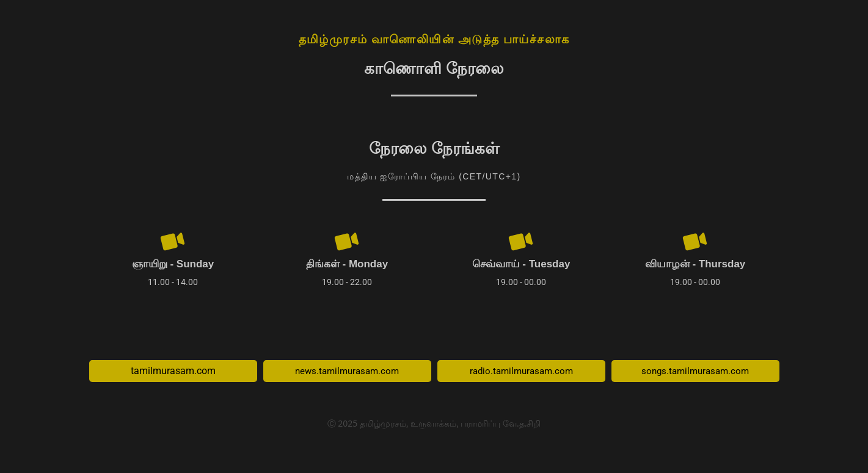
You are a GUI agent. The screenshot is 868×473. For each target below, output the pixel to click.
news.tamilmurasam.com (347, 373)
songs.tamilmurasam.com (695, 373)
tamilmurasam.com (173, 373)
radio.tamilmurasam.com (521, 373)
